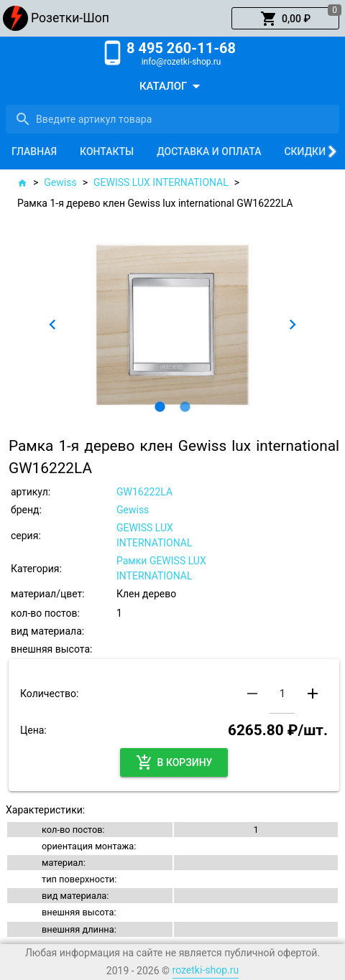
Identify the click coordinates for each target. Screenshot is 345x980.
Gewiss (60, 182)
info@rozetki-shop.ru (181, 62)
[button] (285, 19)
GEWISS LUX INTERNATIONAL (161, 182)
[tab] (34, 151)
